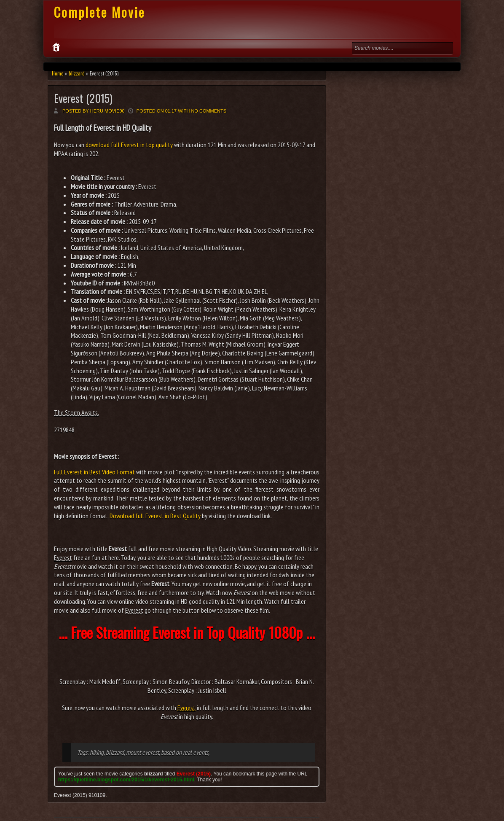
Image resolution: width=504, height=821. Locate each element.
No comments (209, 111)
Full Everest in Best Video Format (94, 472)
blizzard (77, 73)
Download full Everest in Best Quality (155, 516)
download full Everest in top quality (129, 145)
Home (58, 73)
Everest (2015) (83, 98)
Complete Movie (99, 12)
